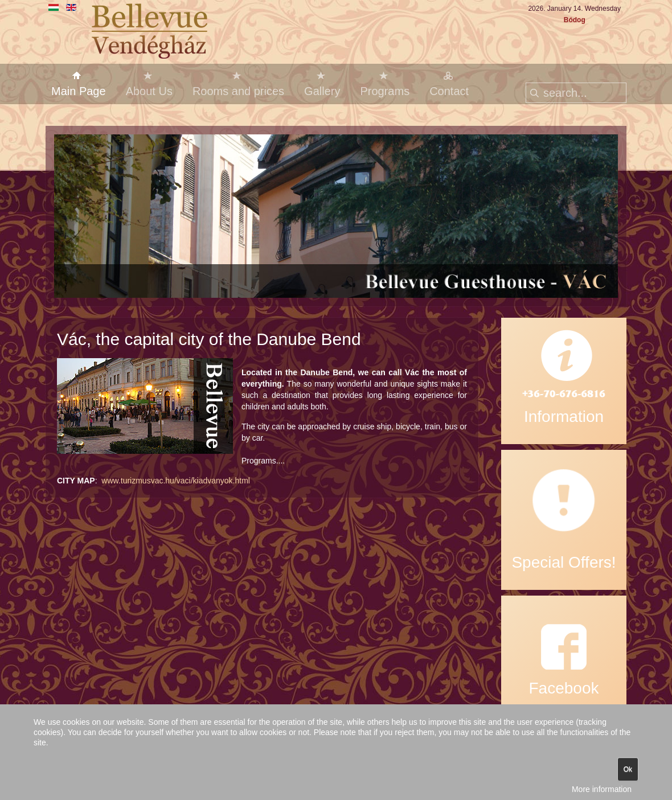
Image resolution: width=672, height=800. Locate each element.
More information (602, 789)
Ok (628, 769)
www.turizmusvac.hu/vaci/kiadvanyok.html (176, 481)
